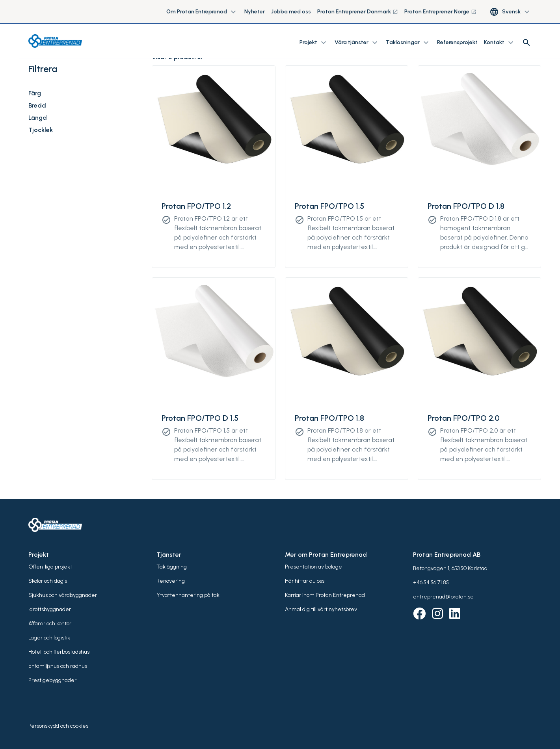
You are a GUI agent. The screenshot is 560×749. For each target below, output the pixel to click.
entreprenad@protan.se (443, 597)
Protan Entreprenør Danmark (358, 12)
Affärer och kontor (50, 624)
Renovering (171, 581)
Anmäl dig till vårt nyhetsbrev (321, 609)
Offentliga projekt (50, 567)
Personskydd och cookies (58, 726)
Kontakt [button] (500, 43)
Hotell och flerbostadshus (59, 652)
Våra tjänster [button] (357, 43)
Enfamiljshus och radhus (58, 666)
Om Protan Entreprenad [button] (202, 12)
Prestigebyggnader (52, 680)
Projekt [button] (314, 43)
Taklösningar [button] (408, 43)
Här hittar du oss (305, 581)
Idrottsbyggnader (50, 609)
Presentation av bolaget (314, 567)
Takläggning (172, 567)
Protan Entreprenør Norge (440, 12)
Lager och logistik (49, 638)
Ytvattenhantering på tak (188, 595)
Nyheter (255, 12)
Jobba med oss (291, 12)
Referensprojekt (457, 42)
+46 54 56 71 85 (431, 583)
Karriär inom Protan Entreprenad (325, 595)
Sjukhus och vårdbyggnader (63, 595)
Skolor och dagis (48, 581)
